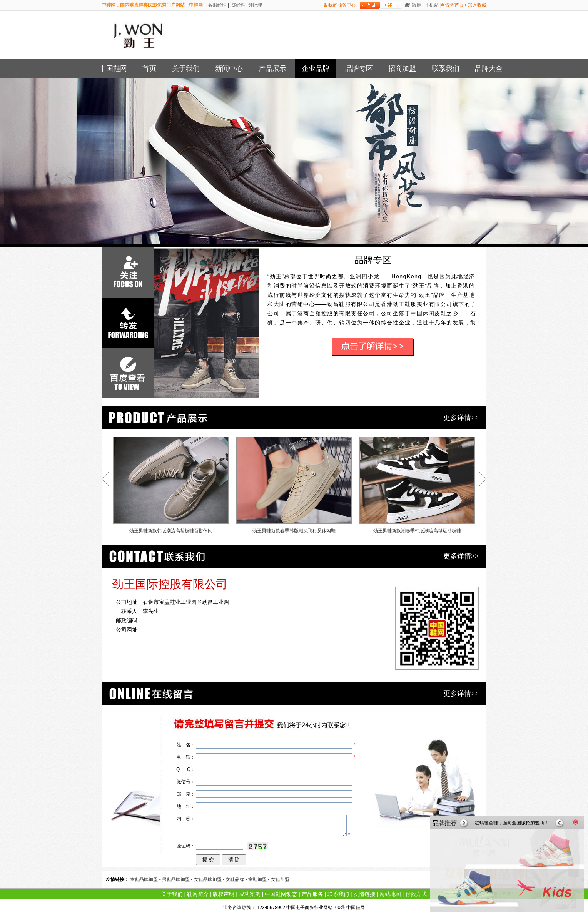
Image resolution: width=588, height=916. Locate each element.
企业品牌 (316, 69)
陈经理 (238, 5)
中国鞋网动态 (281, 894)
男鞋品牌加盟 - (178, 879)
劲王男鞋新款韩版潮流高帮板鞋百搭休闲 (171, 485)
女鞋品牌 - (237, 879)
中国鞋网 (113, 69)
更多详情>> (461, 418)
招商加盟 (402, 69)
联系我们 (446, 69)
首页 (149, 69)
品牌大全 (489, 69)
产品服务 (312, 894)
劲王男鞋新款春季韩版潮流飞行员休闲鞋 (294, 485)
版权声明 (224, 894)
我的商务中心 (342, 5)
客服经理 (217, 5)
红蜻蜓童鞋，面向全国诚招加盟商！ (512, 823)
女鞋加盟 (280, 879)
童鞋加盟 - (260, 879)
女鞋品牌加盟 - (210, 879)
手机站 (432, 5)
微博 (416, 5)
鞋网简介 (198, 894)
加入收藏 (477, 5)
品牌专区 (359, 69)
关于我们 (186, 69)
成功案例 (250, 894)
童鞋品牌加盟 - (146, 879)
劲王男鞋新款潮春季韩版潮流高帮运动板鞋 (417, 485)
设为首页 (454, 5)
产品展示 (272, 69)
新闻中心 (229, 69)
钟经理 (255, 5)
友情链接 (364, 894)
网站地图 (390, 894)
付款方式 (416, 894)
